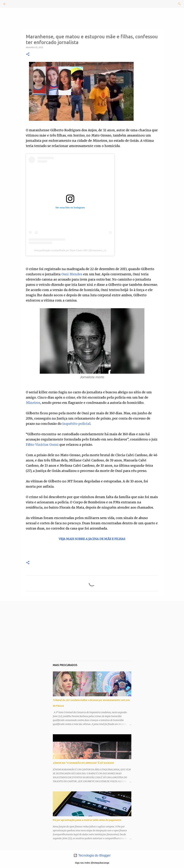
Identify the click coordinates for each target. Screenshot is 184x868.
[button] (28, 54)
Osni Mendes (72, 274)
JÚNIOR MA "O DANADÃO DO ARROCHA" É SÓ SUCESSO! (83, 763)
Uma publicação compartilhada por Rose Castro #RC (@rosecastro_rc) (70, 250)
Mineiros (33, 403)
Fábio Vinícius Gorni (42, 445)
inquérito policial (76, 424)
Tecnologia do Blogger (92, 855)
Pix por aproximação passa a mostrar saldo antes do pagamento (87, 820)
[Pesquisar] (14, 4)
